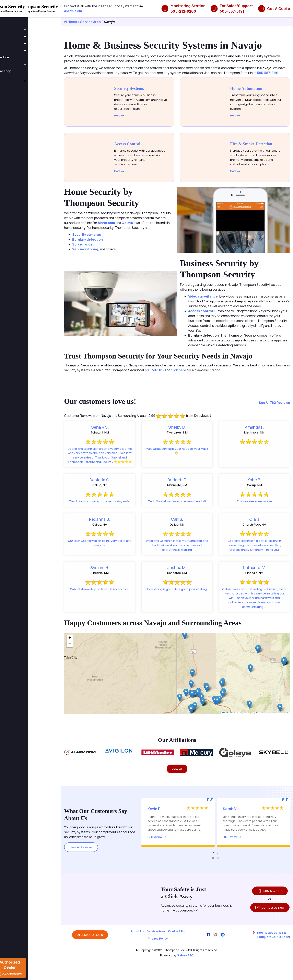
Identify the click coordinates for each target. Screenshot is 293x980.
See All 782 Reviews (274, 403)
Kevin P (154, 827)
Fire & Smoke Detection (255, 143)
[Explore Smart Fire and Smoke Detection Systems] (202, 157)
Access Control (130, 143)
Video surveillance (203, 296)
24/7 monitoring (85, 249)
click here (178, 370)
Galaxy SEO (185, 975)
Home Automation (249, 88)
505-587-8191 (268, 73)
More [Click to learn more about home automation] (234, 117)
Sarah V (230, 827)
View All (177, 787)
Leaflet (226, 730)
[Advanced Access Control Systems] (86, 157)
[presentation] (214, 871)
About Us (137, 951)
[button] (192, 711)
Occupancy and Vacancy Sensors (26, 72)
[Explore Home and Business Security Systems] (86, 102)
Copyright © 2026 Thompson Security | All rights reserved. (179, 970)
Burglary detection (87, 239)
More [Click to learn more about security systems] (118, 117)
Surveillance (82, 244)
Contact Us (176, 951)
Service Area (90, 22)
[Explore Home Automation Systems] (202, 102)
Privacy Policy (158, 958)
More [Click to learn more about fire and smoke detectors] (234, 172)
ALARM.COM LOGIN (90, 954)
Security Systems (132, 88)
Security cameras (87, 235)
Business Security (21, 30)
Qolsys (127, 223)
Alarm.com (73, 11)
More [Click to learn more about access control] (118, 172)
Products (15, 81)
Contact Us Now (268, 927)
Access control (201, 311)
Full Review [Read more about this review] (155, 855)
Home (71, 22)
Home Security (19, 43)
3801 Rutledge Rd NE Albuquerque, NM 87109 (273, 954)
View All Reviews (83, 865)
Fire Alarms (16, 64)
